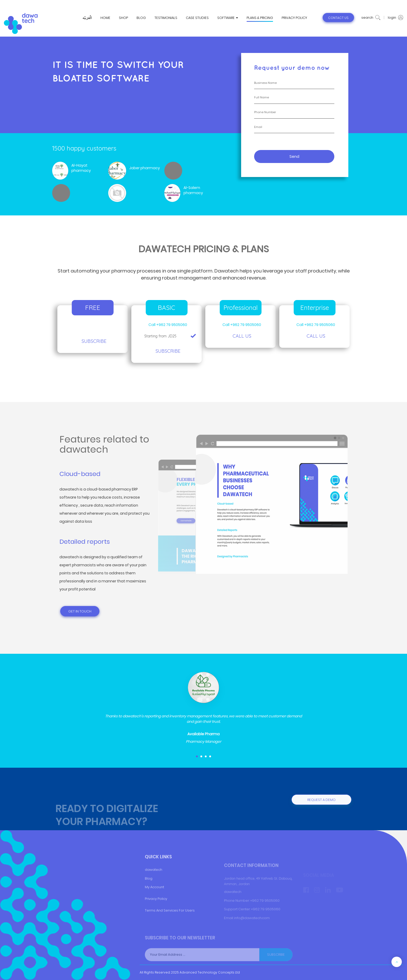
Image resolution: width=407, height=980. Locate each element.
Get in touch (80, 611)
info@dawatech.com (252, 929)
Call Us (316, 336)
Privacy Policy (156, 918)
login (395, 18)
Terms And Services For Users (170, 929)
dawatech (154, 888)
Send (294, 156)
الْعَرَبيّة (87, 18)
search (371, 18)
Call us (242, 336)
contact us (338, 18)
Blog (149, 897)
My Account (154, 906)
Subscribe (94, 341)
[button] (197, 756)
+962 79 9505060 (265, 911)
